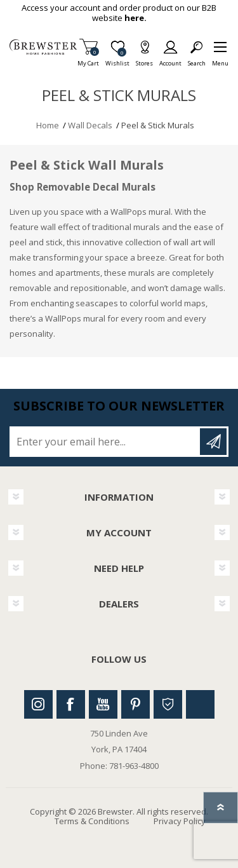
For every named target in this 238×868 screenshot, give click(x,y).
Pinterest (136, 704)
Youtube (103, 704)
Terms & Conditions (92, 821)
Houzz (168, 704)
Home (48, 125)
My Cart (88, 59)
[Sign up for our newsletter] (106, 442)
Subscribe (213, 442)
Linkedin (200, 704)
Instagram (38, 704)
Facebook (71, 704)
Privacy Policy (180, 821)
